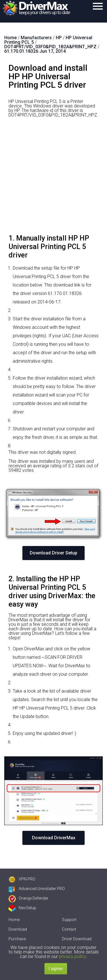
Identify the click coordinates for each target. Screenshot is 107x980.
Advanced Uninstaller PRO (37, 889)
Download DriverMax (54, 838)
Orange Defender (28, 898)
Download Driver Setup (53, 553)
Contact (69, 929)
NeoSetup (22, 908)
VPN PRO (22, 879)
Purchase (17, 939)
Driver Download (77, 939)
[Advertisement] (53, 178)
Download (18, 929)
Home (14, 920)
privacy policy (72, 956)
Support (69, 920)
